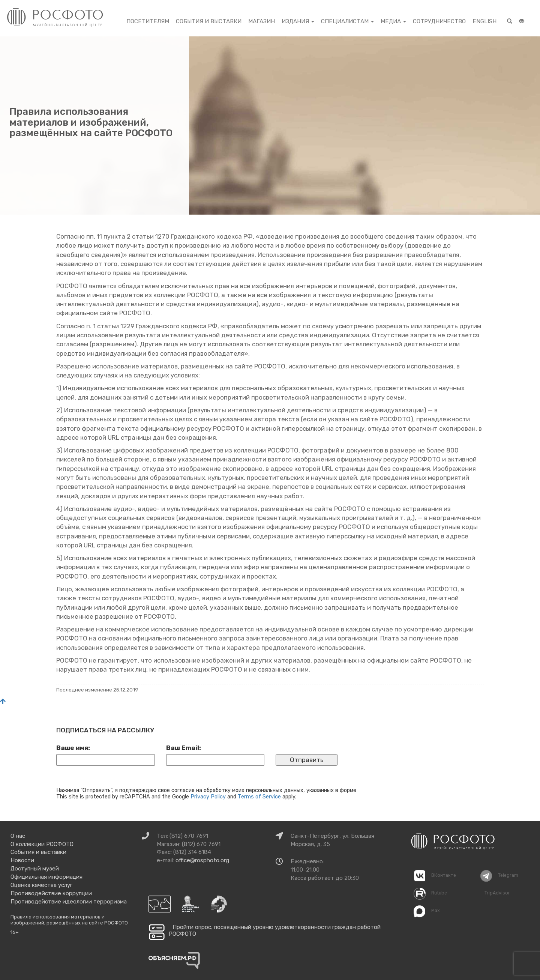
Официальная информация (46, 877)
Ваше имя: (73, 748)
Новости (22, 860)
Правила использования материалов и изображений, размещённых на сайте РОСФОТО (69, 920)
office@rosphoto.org (202, 860)
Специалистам (347, 21)
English (484, 21)
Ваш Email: (184, 748)
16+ (15, 932)
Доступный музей (35, 869)
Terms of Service (259, 797)
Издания (298, 21)
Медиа (393, 21)
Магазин (262, 21)
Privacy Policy (208, 797)
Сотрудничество (439, 21)
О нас (18, 836)
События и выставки (209, 21)
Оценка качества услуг (41, 885)
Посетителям (148, 21)
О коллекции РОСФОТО (42, 844)
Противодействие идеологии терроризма (69, 902)
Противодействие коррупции (51, 893)
